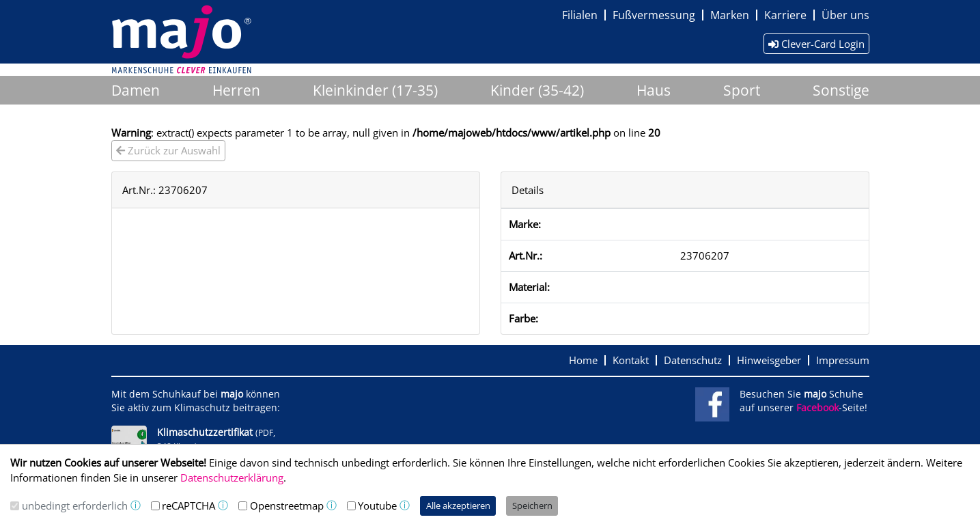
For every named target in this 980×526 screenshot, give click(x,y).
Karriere (785, 15)
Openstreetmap (287, 506)
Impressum (843, 360)
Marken (730, 15)
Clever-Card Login (816, 44)
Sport (742, 90)
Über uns (845, 15)
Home (583, 360)
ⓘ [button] (136, 505)
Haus (654, 90)
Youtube (377, 506)
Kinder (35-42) (537, 90)
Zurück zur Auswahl (168, 150)
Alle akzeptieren (458, 506)
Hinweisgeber (769, 360)
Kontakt (631, 360)
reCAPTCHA (188, 506)
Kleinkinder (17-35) (375, 90)
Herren (236, 90)
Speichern (532, 506)
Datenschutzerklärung (232, 477)
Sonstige (841, 90)
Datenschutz (693, 360)
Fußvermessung (654, 15)
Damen (136, 90)
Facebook (817, 408)
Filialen (580, 15)
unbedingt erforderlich (75, 506)
